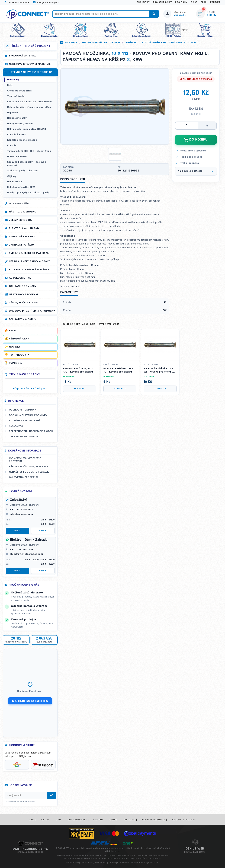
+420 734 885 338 (21, 549)
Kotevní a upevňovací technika (101, 42)
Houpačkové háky (17, 118)
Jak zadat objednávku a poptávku (25, 460)
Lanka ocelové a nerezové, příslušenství (30, 102)
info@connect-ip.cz (46, 3)
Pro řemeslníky (162, 2)
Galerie (113, 820)
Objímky (12, 176)
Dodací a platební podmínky (28, 415)
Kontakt (215, 2)
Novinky (15, 347)
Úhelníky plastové (17, 157)
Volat (17, 531)
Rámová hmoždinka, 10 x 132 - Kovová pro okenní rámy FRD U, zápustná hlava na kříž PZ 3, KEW (78, 370)
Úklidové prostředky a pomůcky (32, 311)
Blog (204, 2)
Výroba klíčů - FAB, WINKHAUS (29, 467)
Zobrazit (80, 389)
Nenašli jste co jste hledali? (29, 472)
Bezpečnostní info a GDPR (184, 820)
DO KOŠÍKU (196, 140)
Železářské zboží (21, 220)
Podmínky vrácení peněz (25, 421)
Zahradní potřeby (22, 245)
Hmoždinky (131, 42)
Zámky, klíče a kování (24, 303)
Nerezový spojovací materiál (30, 64)
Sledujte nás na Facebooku (30, 701)
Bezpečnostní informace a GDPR (31, 431)
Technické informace (23, 437)
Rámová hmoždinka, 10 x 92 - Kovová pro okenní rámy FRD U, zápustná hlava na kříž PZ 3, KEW (158, 370)
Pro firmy (181, 2)
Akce (12, 330)
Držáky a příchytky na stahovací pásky (28, 193)
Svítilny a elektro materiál (29, 253)
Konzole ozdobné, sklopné (22, 140)
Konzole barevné (17, 135)
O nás (194, 2)
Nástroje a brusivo (23, 212)
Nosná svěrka (15, 182)
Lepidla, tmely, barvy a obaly (29, 261)
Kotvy (10, 85)
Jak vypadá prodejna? (24, 477)
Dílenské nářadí (20, 204)
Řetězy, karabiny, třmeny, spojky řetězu (29, 107)
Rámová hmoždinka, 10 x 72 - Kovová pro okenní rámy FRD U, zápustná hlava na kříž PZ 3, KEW (118, 370)
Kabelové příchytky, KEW (21, 187)
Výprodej (16, 363)
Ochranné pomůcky (23, 286)
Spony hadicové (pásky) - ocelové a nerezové (27, 164)
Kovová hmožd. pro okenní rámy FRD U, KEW (169, 42)
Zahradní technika (22, 237)
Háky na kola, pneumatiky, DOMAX (27, 129)
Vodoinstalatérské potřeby (29, 270)
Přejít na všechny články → (29, 389)
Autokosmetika (20, 278)
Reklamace (16, 426)
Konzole (12, 146)
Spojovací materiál (23, 56)
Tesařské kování (16, 96)
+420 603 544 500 (17, 3)
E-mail (43, 531)
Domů (31, 820)
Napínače (12, 113)
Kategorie (71, 42)
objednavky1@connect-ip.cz (27, 554)
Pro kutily (143, 2)
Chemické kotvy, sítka (19, 91)
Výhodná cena (19, 339)
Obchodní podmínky (22, 410)
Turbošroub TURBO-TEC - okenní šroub (29, 151)
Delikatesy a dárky (22, 319)
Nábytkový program (23, 294)
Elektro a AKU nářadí (24, 228)
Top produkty (19, 355)
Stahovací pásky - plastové (22, 171)
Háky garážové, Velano (20, 124)
